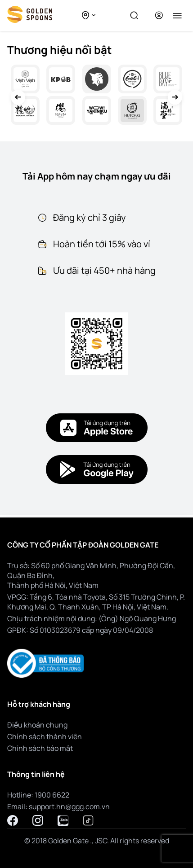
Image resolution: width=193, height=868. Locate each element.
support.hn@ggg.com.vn (69, 807)
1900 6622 (52, 795)
